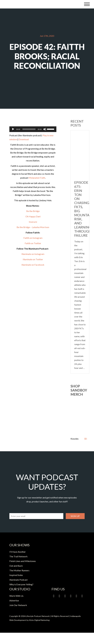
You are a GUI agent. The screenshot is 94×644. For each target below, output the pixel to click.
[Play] (13, 129)
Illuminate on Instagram (33, 254)
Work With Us (16, 596)
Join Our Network (18, 605)
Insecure (33, 222)
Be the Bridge (33, 211)
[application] (33, 129)
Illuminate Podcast (18, 580)
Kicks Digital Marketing (39, 620)
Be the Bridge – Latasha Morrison (33, 227)
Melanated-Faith (37, 178)
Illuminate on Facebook (33, 265)
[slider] (29, 129)
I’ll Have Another (18, 552)
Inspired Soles (16, 575)
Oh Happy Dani (33, 216)
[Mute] (45, 129)
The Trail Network (18, 556)
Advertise (14, 600)
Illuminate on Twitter (33, 259)
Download (24, 139)
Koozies (75, 439)
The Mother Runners (19, 570)
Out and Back (16, 566)
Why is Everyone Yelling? (21, 584)
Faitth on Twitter (33, 243)
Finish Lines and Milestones (23, 561)
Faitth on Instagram (33, 238)
